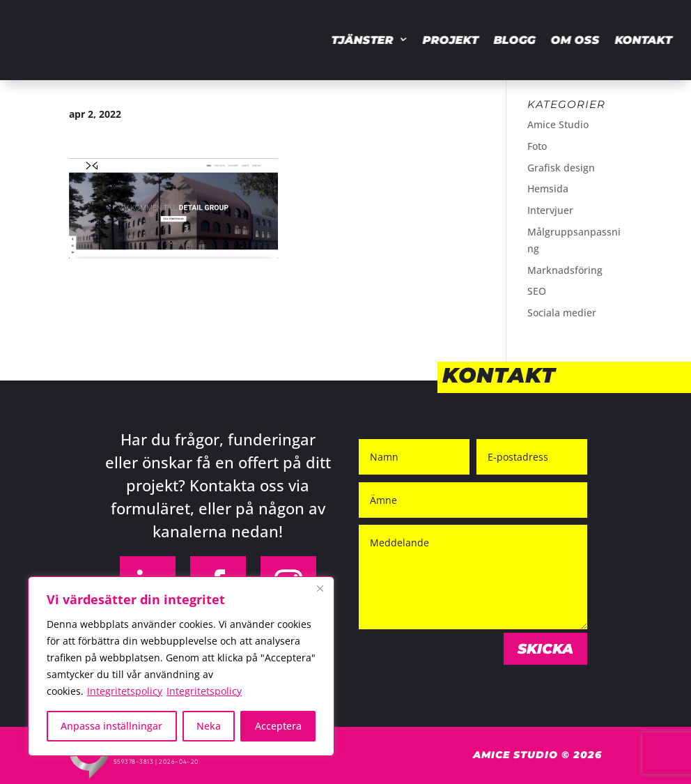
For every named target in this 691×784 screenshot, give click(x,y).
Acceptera (278, 726)
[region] (181, 666)
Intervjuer (550, 210)
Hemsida (548, 189)
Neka (209, 726)
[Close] (320, 588)
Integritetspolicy (125, 691)
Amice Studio (558, 124)
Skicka (545, 649)
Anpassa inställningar (111, 726)
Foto (537, 146)
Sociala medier (562, 313)
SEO (537, 291)
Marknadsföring (565, 270)
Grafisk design (561, 168)
